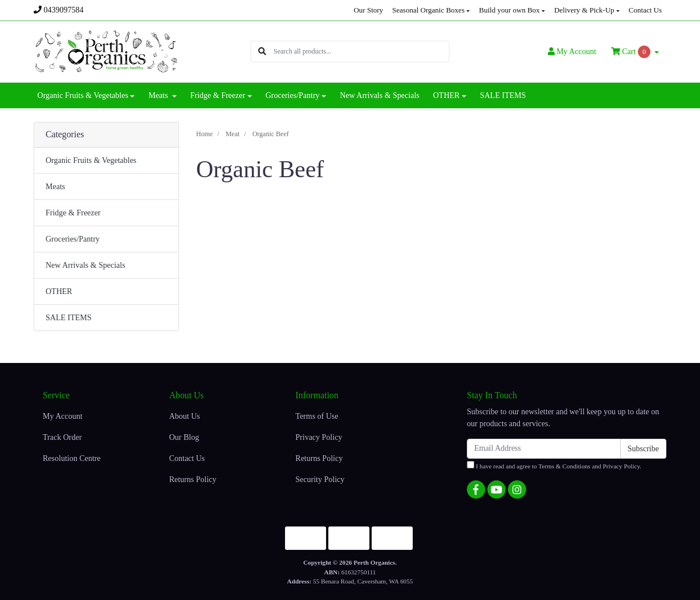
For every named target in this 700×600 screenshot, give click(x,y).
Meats (55, 187)
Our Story (368, 10)
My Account (63, 416)
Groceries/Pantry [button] (293, 95)
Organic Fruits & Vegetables (91, 160)
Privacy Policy (319, 437)
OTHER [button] (447, 95)
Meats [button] (159, 95)
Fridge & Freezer (73, 213)
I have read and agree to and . (554, 465)
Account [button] (572, 52)
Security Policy (320, 479)
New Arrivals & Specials (380, 95)
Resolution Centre (72, 458)
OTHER (59, 291)
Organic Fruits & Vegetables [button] (83, 95)
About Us (185, 416)
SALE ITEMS (503, 95)
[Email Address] (544, 449)
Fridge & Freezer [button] (218, 95)
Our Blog (184, 437)
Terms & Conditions (565, 466)
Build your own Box (509, 10)
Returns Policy (193, 479)
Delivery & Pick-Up (584, 10)
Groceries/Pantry (73, 239)
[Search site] (262, 52)
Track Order (62, 437)
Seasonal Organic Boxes (428, 10)
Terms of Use (317, 416)
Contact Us (645, 10)
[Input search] (361, 52)
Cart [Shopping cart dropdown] (632, 52)
